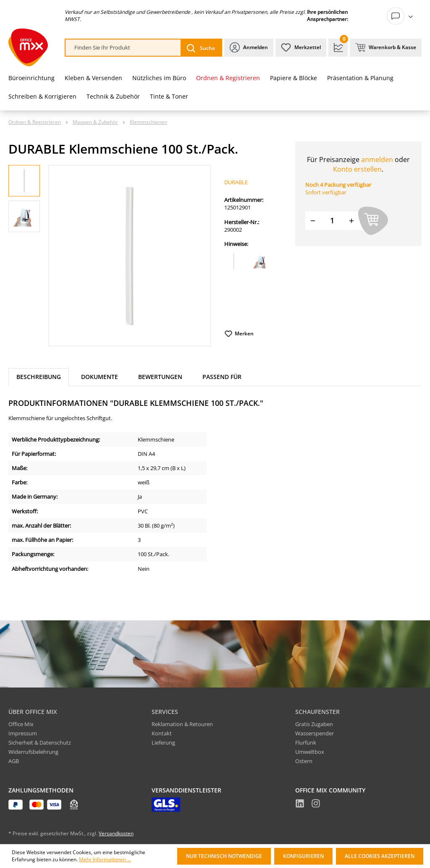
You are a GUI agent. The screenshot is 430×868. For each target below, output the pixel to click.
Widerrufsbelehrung (33, 752)
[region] (110, 256)
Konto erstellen (357, 169)
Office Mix (21, 724)
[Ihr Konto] (402, 16)
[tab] (39, 377)
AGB (14, 761)
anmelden (377, 159)
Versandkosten (116, 833)
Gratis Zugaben (314, 724)
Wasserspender (315, 733)
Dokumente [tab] (100, 377)
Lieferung (163, 743)
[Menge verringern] (313, 221)
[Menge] (332, 221)
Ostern (304, 761)
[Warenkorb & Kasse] (386, 48)
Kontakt (162, 733)
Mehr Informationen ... (105, 860)
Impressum (23, 733)
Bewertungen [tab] (160, 377)
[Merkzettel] (301, 48)
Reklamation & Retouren (182, 724)
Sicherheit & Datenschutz (40, 743)
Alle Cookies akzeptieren (380, 856)
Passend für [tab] (222, 377)
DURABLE (236, 182)
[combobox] (123, 48)
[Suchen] (201, 48)
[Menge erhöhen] (351, 221)
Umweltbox (310, 752)
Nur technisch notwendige (224, 856)
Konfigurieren (303, 856)
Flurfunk (306, 743)
